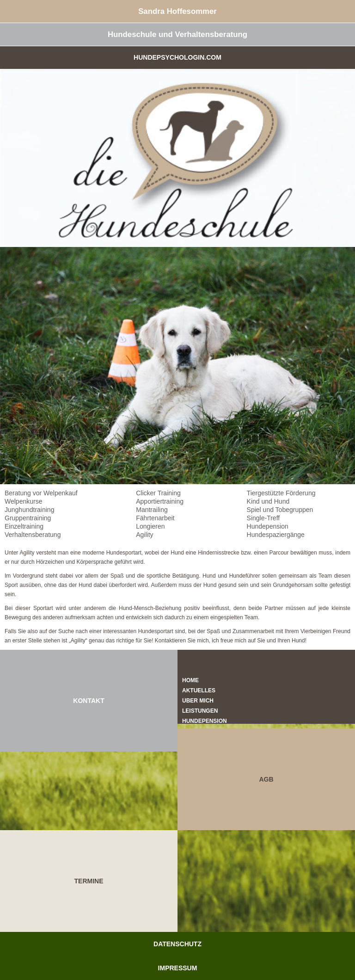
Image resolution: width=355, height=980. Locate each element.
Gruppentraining (28, 518)
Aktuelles (199, 690)
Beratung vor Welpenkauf (41, 493)
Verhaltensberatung (33, 535)
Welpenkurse (23, 501)
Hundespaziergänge (276, 535)
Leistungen (200, 711)
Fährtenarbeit (155, 518)
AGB (266, 779)
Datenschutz (177, 944)
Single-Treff (263, 518)
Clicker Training (158, 493)
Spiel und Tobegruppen (280, 510)
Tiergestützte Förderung (281, 493)
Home (190, 680)
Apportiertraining (160, 501)
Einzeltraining (24, 526)
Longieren (150, 526)
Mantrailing (152, 510)
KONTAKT (89, 701)
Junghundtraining (29, 510)
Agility (144, 535)
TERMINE (89, 881)
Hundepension (268, 526)
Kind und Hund (268, 501)
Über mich (198, 701)
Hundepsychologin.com (177, 57)
